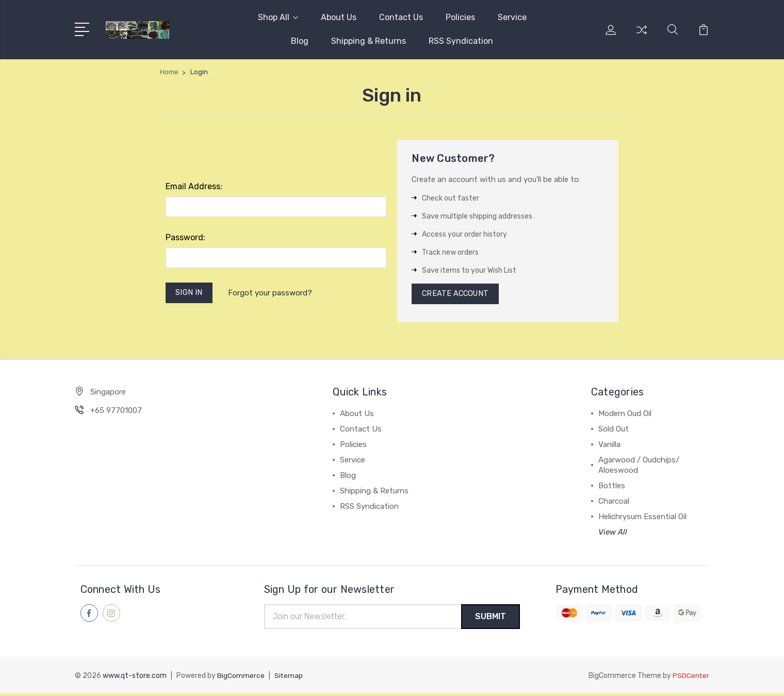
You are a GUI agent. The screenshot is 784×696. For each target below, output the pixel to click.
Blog (300, 41)
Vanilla (609, 446)
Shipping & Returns (369, 41)
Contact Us (401, 17)
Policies (460, 17)
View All (613, 534)
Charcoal (614, 503)
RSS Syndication (461, 41)
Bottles (612, 488)
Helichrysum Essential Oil (642, 519)
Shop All (278, 17)
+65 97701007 (116, 412)
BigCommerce (241, 678)
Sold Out (614, 431)
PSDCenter (691, 678)
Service (512, 17)
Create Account (457, 295)
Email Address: (194, 186)
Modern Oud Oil (625, 416)
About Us (339, 17)
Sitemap (289, 678)
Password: (185, 237)
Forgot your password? (272, 293)
